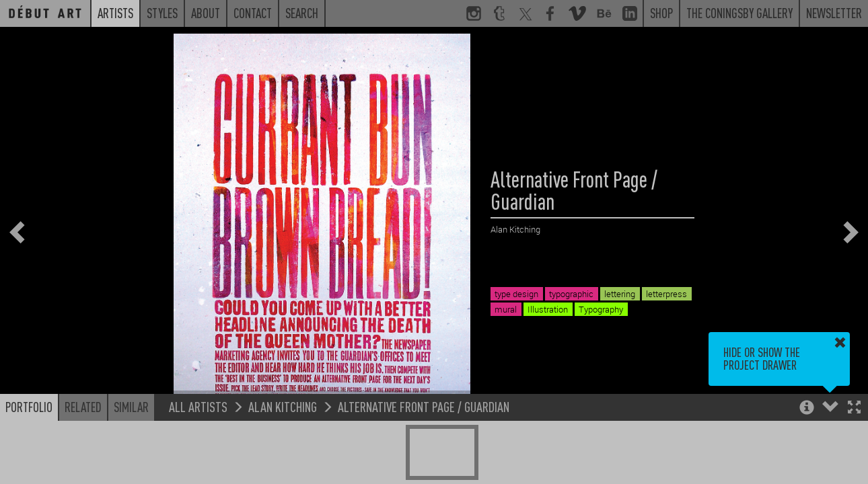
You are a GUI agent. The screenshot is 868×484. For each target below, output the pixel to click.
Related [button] (83, 407)
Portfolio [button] (29, 407)
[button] (854, 408)
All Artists (198, 406)
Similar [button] (131, 407)
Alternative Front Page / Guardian (424, 406)
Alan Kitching (283, 406)
